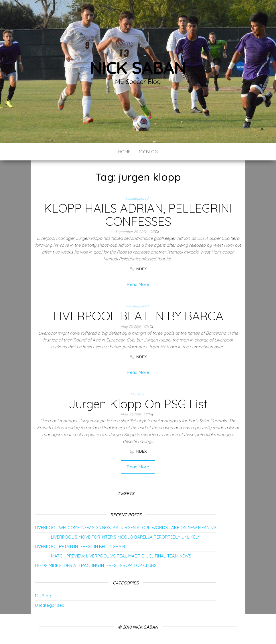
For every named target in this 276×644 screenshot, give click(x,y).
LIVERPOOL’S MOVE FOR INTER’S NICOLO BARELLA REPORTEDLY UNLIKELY (118, 537)
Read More (138, 284)
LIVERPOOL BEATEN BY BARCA (138, 316)
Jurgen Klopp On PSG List (138, 404)
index (141, 269)
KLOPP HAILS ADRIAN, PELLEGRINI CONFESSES (138, 215)
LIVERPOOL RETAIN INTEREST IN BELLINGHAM (80, 546)
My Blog (148, 152)
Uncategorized (137, 198)
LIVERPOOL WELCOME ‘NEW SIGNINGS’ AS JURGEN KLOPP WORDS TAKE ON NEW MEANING (126, 528)
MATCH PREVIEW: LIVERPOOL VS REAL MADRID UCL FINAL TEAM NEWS (113, 556)
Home (124, 152)
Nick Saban (138, 67)
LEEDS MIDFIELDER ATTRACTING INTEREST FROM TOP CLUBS (96, 565)
